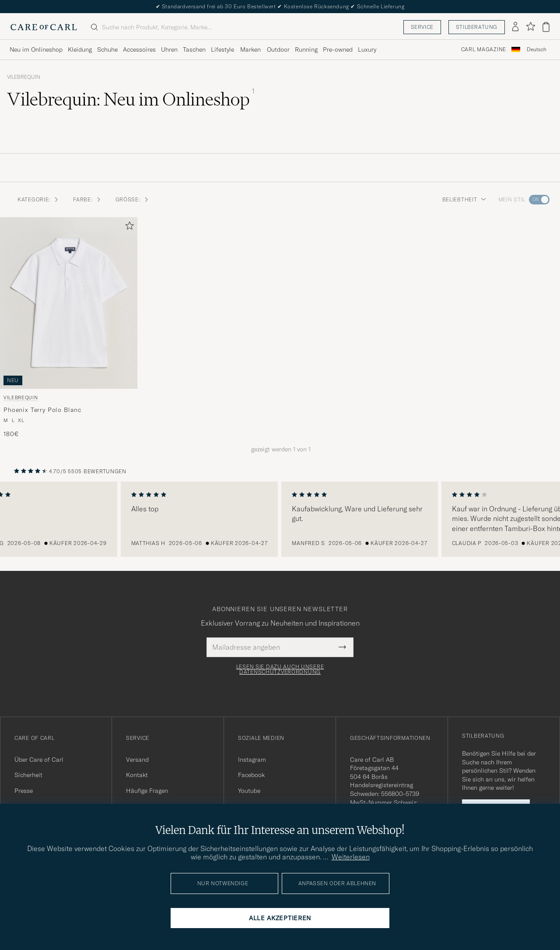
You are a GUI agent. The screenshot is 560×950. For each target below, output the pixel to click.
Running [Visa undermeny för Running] (306, 49)
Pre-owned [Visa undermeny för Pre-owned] (338, 49)
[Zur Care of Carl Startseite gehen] (44, 27)
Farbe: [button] (87, 199)
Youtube (249, 791)
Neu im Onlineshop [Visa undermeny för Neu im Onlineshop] (36, 49)
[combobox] (537, 50)
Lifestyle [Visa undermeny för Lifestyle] (222, 49)
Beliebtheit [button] (464, 199)
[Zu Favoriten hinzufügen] (128, 227)
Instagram (252, 760)
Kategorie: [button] (38, 199)
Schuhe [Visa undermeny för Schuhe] (107, 49)
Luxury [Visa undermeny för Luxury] (367, 49)
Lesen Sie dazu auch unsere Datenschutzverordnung (280, 669)
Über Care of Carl (39, 760)
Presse (24, 791)
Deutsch (537, 49)
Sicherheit (28, 775)
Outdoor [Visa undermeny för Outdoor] (278, 49)
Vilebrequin (24, 77)
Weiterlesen (351, 857)
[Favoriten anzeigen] (530, 27)
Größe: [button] (132, 199)
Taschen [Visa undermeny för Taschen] (194, 49)
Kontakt (137, 775)
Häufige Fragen (147, 791)
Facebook (251, 775)
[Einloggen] (515, 27)
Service (422, 27)
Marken (250, 49)
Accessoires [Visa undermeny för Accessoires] (139, 49)
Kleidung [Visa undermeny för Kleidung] (80, 49)
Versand (137, 760)
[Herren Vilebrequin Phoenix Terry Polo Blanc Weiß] (69, 303)
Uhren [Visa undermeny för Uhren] (169, 49)
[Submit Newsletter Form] (342, 647)
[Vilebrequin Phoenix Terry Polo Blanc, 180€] (69, 328)
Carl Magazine (484, 49)
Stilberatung (477, 27)
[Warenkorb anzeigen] (546, 27)
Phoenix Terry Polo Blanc (42, 410)
